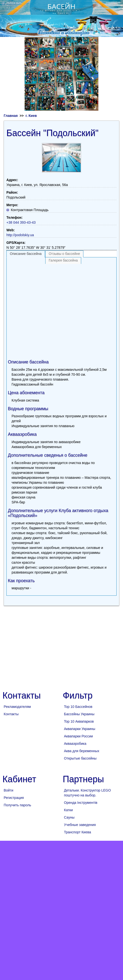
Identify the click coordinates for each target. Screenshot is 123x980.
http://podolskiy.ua (20, 235)
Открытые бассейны (80, 758)
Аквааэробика (75, 744)
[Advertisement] (46, 310)
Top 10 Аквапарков (79, 721)
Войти (8, 790)
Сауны (69, 817)
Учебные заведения (80, 825)
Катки (68, 810)
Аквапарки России (78, 736)
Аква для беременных (82, 751)
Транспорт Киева (77, 832)
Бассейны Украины (79, 714)
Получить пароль (17, 805)
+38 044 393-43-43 (21, 222)
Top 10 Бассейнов (78, 707)
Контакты (11, 714)
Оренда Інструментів (81, 803)
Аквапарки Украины (80, 729)
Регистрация (14, 798)
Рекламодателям (17, 707)
